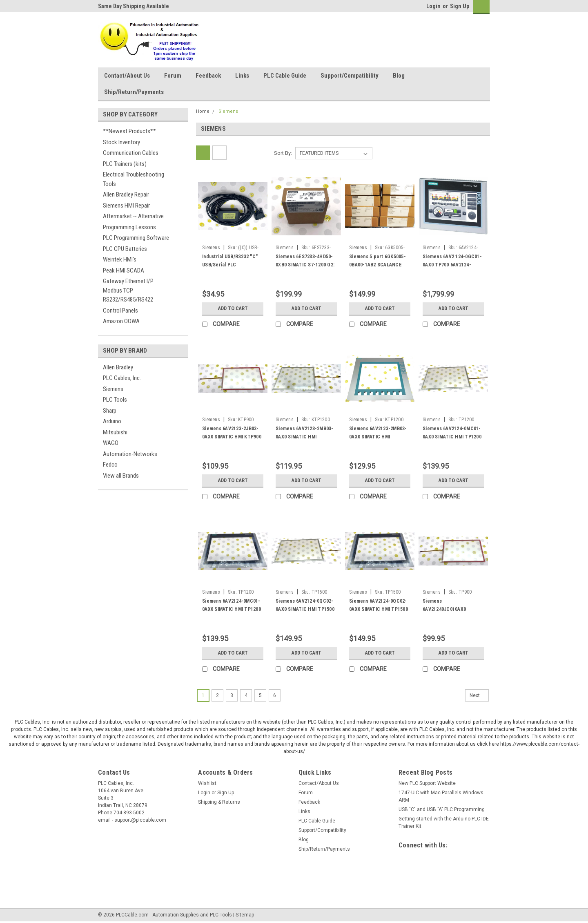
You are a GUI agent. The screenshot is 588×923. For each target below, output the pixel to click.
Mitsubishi (115, 432)
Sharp (110, 411)
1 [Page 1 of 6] (203, 695)
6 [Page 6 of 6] (275, 695)
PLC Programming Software (136, 238)
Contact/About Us (127, 76)
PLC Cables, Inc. (122, 378)
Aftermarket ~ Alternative (133, 216)
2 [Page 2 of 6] (217, 695)
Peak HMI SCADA (124, 270)
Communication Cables (131, 153)
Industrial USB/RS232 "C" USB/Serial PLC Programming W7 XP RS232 (232, 265)
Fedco (110, 465)
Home (203, 111)
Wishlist (207, 783)
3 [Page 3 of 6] (232, 695)
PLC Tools (115, 400)
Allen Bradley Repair (126, 194)
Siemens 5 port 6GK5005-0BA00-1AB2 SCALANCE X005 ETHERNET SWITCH (378, 265)
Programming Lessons (129, 227)
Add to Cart (233, 308)
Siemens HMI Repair (126, 206)
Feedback (208, 76)
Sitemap (245, 915)
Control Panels (120, 311)
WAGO (111, 443)
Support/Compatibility (350, 76)
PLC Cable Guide (285, 76)
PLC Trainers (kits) (125, 164)
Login (433, 6)
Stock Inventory (121, 142)
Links (242, 76)
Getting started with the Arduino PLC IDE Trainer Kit (444, 822)
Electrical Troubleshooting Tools (134, 179)
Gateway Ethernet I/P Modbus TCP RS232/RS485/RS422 (128, 290)
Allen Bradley (118, 367)
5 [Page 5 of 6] (260, 695)
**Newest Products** (129, 131)
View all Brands (121, 476)
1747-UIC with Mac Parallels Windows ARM (441, 796)
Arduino (112, 421)
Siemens (113, 389)
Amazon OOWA (121, 321)
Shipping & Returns (219, 802)
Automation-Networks (130, 454)
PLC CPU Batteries (125, 249)
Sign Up (460, 6)
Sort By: (283, 153)
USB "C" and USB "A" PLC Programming (442, 809)
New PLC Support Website (427, 783)
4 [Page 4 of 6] (246, 695)
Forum (173, 76)
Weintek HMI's (120, 259)
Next (479, 695)
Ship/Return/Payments (134, 92)
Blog (399, 76)
